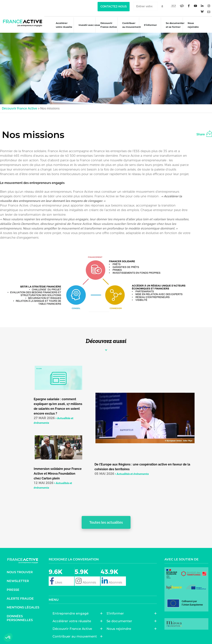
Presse (13, 590)
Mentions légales (23, 607)
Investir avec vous (87, 26)
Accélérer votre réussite (62, 25)
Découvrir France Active (107, 25)
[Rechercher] (162, 6)
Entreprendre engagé (71, 613)
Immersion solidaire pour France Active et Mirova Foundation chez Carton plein (58, 474)
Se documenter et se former (173, 25)
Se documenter (120, 621)
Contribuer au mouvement (130, 25)
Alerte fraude (20, 599)
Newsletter (18, 581)
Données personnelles (20, 618)
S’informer (148, 26)
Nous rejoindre (191, 25)
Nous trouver (20, 572)
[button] (207, 133)
